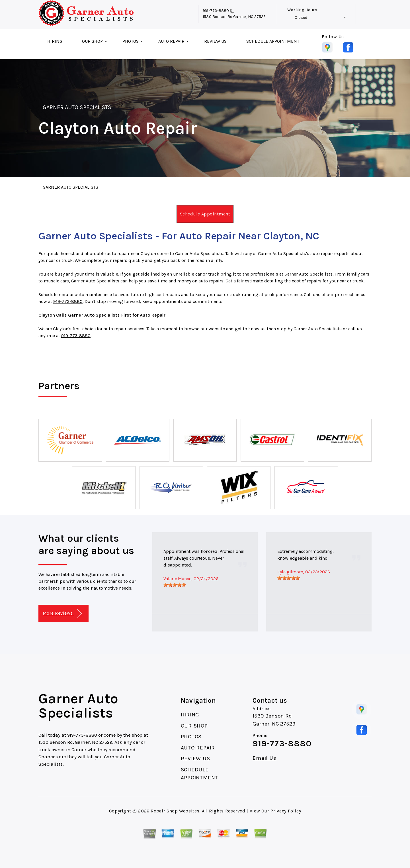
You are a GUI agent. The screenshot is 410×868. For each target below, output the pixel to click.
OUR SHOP (92, 41)
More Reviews (62, 614)
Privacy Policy (286, 811)
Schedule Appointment (205, 214)
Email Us (264, 758)
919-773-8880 (216, 11)
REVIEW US (215, 41)
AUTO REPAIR (171, 41)
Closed (301, 18)
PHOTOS (131, 41)
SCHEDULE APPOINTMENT (273, 41)
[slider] (175, 585)
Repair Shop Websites (175, 811)
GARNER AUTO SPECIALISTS (77, 107)
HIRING (55, 41)
